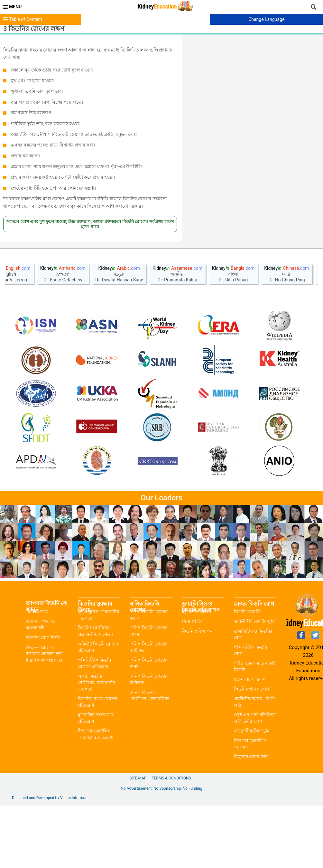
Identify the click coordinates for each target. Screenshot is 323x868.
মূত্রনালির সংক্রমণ (250, 742)
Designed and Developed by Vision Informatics (52, 860)
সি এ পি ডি (192, 684)
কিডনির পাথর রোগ (251, 751)
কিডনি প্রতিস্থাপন (197, 693)
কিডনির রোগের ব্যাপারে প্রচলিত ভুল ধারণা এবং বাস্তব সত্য (45, 716)
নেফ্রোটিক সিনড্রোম (252, 793)
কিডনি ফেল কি (247, 674)
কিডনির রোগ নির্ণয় (43, 700)
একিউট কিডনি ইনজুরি (254, 684)
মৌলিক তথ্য (37, 674)
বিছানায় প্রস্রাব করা (251, 819)
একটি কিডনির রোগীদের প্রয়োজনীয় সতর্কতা (97, 745)
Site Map (138, 841)
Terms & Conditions (171, 841)
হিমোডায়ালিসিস (196, 674)
